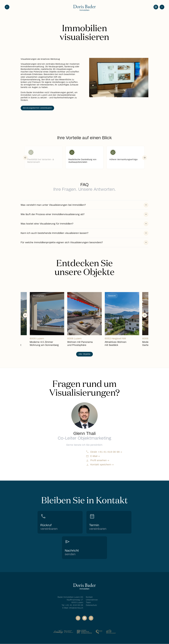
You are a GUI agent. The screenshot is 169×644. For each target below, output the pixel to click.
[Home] (84, 587)
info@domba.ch (76, 608)
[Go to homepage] (84, 8)
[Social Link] (78, 618)
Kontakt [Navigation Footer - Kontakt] (89, 597)
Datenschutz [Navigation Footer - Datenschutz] (91, 605)
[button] (162, 7)
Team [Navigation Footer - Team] (88, 603)
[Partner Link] (63, 632)
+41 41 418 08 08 (74, 605)
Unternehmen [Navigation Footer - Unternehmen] (92, 600)
